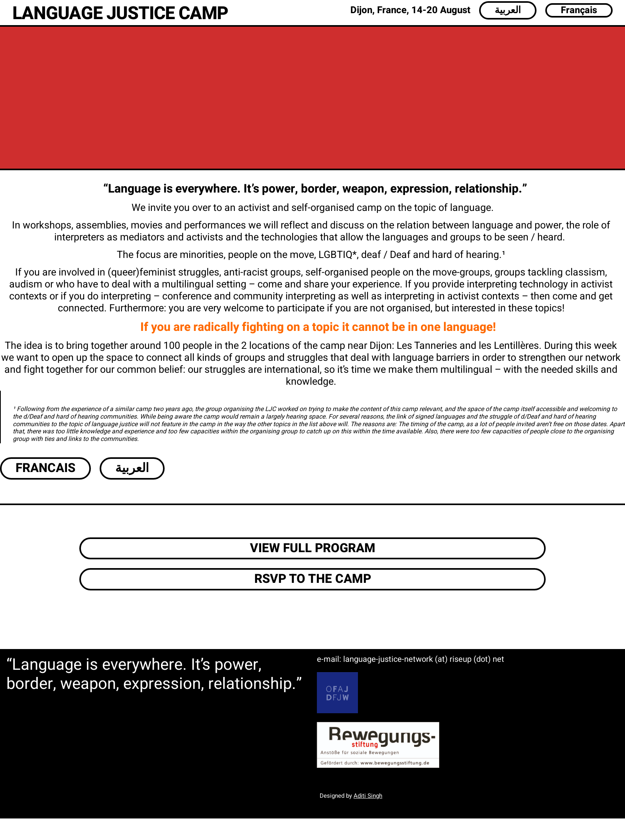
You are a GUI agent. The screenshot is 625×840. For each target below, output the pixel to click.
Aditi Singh (368, 796)
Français (579, 10)
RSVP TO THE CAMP (313, 579)
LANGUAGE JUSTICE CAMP (120, 14)
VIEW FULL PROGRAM (313, 548)
